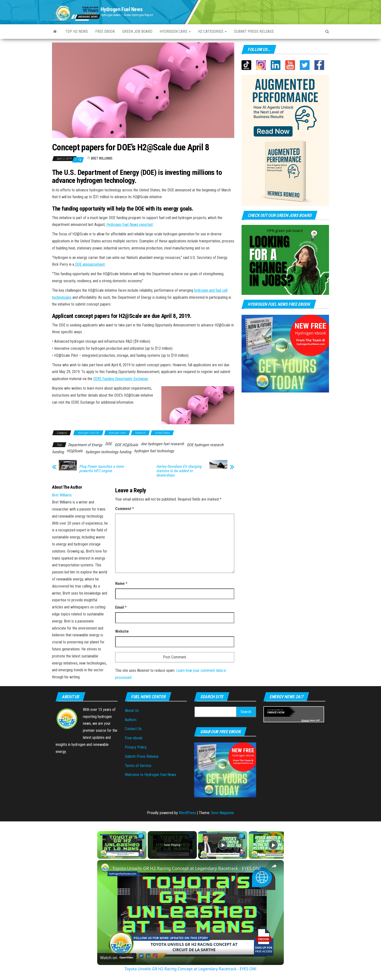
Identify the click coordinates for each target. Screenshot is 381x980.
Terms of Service (138, 766)
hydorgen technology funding (108, 452)
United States (162, 433)
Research (140, 433)
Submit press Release (254, 31)
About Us (132, 711)
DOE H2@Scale (126, 445)
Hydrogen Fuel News (121, 9)
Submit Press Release (142, 756)
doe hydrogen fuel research (162, 444)
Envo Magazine (223, 813)
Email (121, 607)
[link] (105, 868)
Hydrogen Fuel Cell (88, 433)
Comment (125, 509)
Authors (131, 720)
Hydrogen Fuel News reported (130, 225)
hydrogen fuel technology (154, 451)
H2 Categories (212, 31)
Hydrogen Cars (175, 31)
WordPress (187, 813)
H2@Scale (75, 451)
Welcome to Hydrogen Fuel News (151, 775)
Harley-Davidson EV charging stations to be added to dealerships (179, 471)
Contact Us (133, 729)
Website (122, 631)
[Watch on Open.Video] (117, 958)
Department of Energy (85, 445)
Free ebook (105, 31)
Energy (305, 720)
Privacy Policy (136, 747)
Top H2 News (77, 31)
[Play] (223, 845)
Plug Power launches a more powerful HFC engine (102, 469)
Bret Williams (102, 158)
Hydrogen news (117, 433)
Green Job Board (137, 31)
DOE (108, 444)
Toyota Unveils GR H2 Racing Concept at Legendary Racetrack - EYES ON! (186, 868)
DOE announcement (89, 264)
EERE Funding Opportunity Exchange (121, 379)
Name (121, 584)
